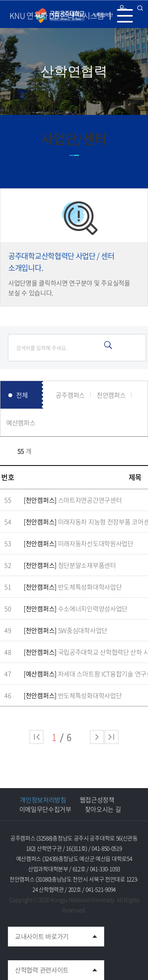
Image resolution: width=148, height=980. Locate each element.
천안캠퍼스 (111, 395)
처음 (37, 737)
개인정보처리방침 (43, 800)
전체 (22, 395)
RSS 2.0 (6, 451)
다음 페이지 (97, 737)
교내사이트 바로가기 (38, 934)
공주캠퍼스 (70, 395)
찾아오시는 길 (103, 809)
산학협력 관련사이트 (38, 967)
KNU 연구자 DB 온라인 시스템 (57, 16)
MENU (128, 16)
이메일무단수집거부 (45, 809)
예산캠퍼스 (21, 422)
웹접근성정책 (97, 800)
